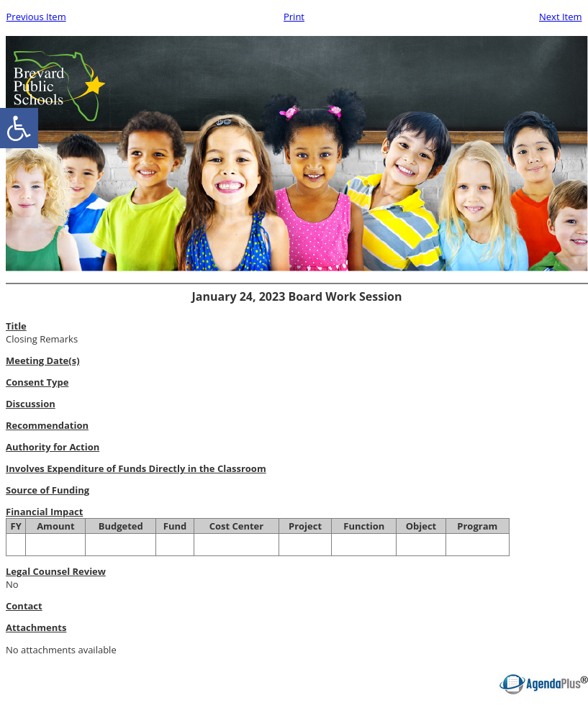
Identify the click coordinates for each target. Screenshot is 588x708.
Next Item (561, 17)
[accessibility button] (19, 128)
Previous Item (36, 17)
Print (294, 17)
